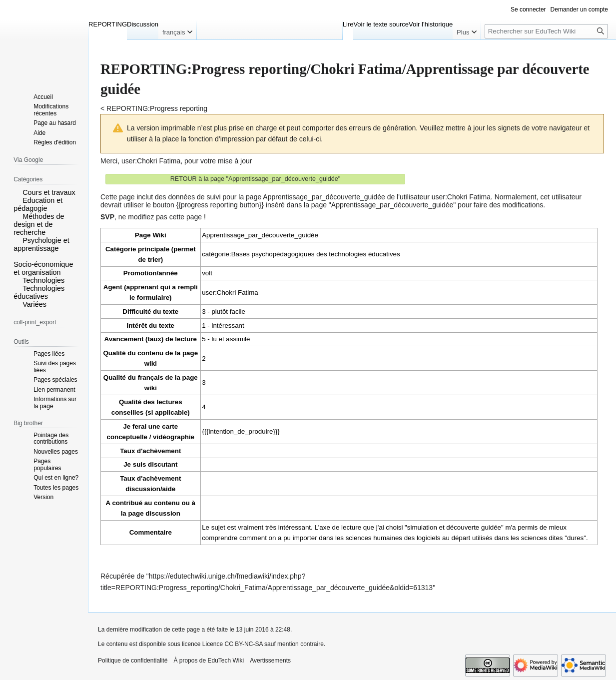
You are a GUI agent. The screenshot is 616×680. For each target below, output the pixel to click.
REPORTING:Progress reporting (157, 108)
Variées (34, 304)
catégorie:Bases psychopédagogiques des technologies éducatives (301, 254)
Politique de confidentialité (133, 661)
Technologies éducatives (39, 292)
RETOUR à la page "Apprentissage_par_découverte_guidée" (256, 179)
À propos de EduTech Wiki (209, 661)
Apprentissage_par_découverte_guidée (260, 235)
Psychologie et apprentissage (41, 244)
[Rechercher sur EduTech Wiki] (546, 31)
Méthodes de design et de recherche (39, 224)
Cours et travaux (49, 192)
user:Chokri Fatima (151, 161)
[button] (17, 192)
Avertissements (270, 661)
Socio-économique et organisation (43, 268)
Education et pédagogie (38, 204)
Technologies (43, 280)
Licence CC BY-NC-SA (233, 644)
